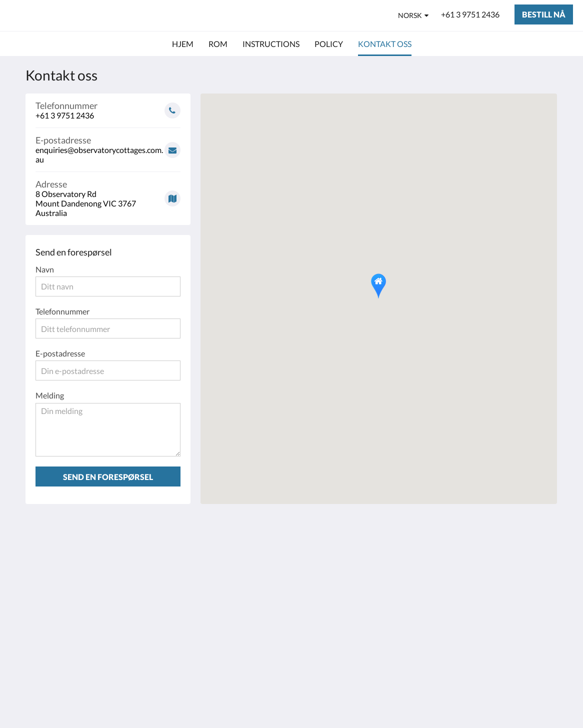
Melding (50, 395)
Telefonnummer (62, 311)
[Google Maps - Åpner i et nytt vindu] (108, 195)
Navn (45, 269)
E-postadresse (60, 353)
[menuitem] (183, 44)
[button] (378, 286)
